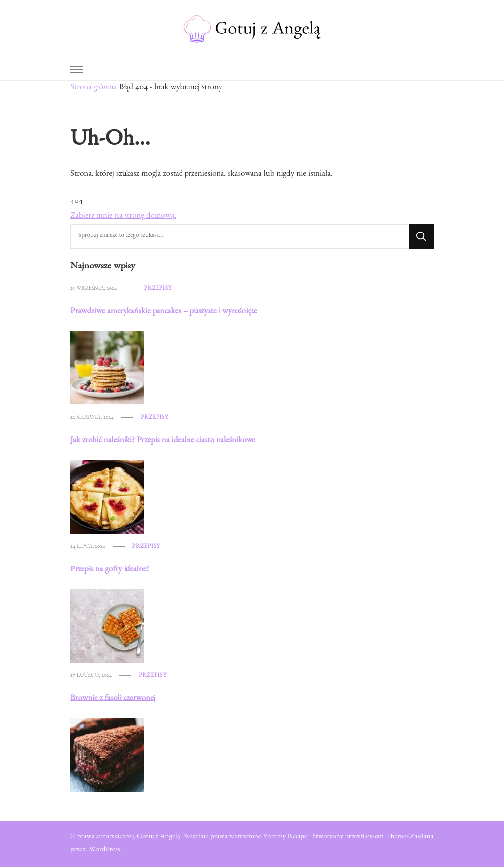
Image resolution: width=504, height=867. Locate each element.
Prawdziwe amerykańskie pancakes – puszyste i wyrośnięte (164, 312)
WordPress (104, 850)
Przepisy (158, 289)
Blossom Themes (384, 837)
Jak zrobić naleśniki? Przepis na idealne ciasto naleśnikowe (163, 441)
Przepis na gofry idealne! (110, 570)
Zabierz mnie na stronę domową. (123, 217)
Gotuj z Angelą (158, 837)
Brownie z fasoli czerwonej (113, 699)
